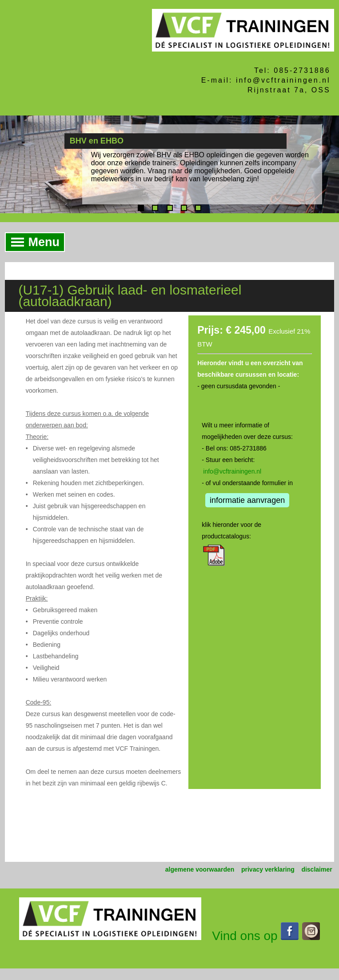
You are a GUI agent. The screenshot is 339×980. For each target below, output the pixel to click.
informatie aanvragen (247, 500)
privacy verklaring (268, 869)
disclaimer (317, 869)
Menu (33, 242)
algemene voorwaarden (200, 869)
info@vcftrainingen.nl (232, 471)
